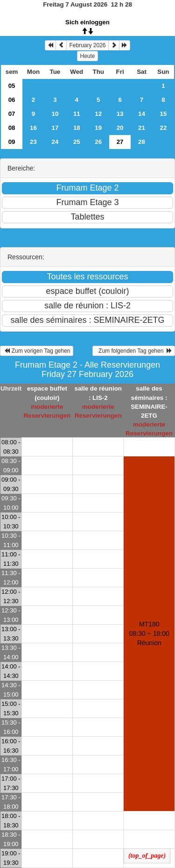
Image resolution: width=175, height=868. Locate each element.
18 (77, 128)
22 (164, 128)
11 (77, 114)
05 (12, 86)
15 (164, 114)
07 (12, 114)
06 (12, 100)
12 (98, 114)
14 (142, 114)
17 (55, 128)
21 (142, 128)
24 (55, 142)
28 (142, 142)
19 (98, 128)
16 (33, 128)
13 (120, 114)
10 (55, 114)
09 (12, 142)
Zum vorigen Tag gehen (37, 351)
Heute (87, 56)
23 (33, 142)
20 (120, 128)
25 (77, 142)
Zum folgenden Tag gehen (134, 351)
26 (98, 142)
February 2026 (87, 45)
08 (12, 128)
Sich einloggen (87, 22)
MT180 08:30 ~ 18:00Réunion (149, 633)
